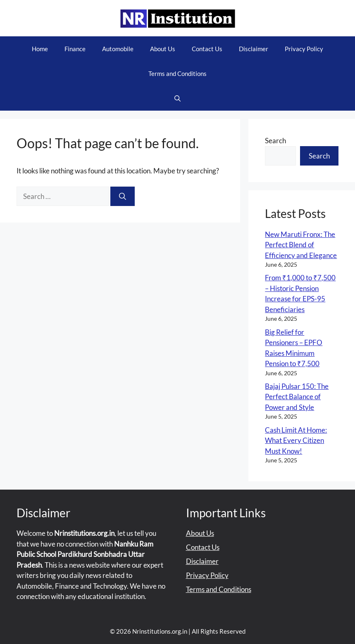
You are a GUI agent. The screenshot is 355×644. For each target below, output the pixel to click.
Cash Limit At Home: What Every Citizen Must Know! (296, 440)
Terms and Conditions (177, 73)
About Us (163, 49)
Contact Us (207, 49)
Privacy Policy (304, 49)
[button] (177, 98)
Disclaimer (254, 49)
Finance (75, 49)
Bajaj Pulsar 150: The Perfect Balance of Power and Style (297, 397)
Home (40, 49)
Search (275, 141)
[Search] (123, 197)
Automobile (118, 49)
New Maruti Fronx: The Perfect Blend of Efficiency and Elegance (301, 245)
